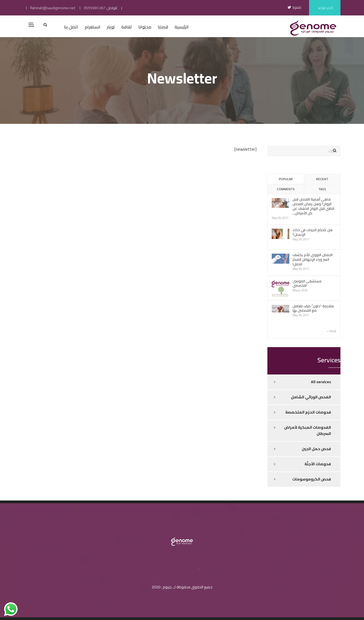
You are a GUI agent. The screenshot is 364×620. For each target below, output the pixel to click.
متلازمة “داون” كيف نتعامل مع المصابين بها (313, 308)
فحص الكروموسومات (312, 479)
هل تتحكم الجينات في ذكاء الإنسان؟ (313, 232)
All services (321, 382)
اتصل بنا (71, 27)
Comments (286, 189)
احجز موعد (325, 8)
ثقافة (127, 27)
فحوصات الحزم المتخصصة (308, 412)
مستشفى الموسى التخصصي (307, 283)
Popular (286, 179)
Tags (322, 189)
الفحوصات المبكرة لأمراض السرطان (308, 431)
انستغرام (93, 27)
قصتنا (163, 27)
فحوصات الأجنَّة (318, 464)
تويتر (111, 27)
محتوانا (145, 27)
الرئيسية (182, 27)
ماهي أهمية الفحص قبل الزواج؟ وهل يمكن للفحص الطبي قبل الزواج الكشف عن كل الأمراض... (313, 206)
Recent (322, 179)
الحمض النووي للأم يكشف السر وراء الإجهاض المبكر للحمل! (313, 259)
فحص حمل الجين (316, 449)
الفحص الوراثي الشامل (311, 397)
